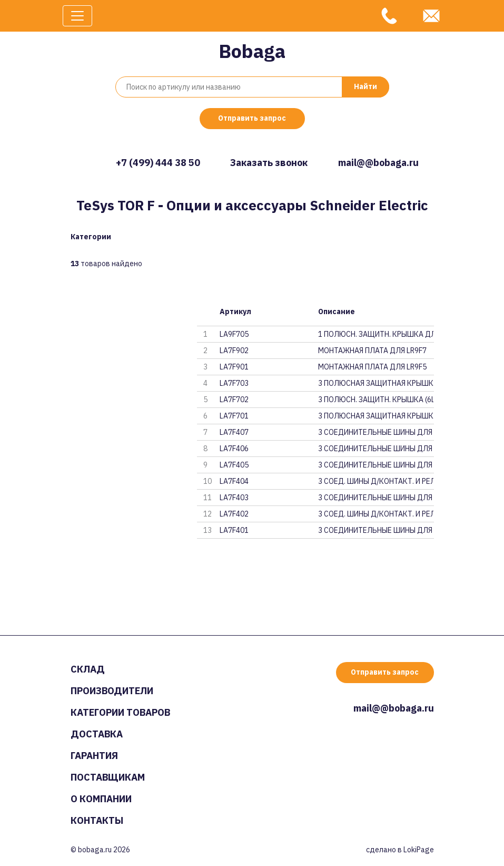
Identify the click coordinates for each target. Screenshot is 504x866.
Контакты (97, 820)
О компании (101, 799)
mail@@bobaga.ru (378, 163)
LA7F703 (234, 383)
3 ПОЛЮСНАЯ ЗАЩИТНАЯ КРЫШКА (376, 383)
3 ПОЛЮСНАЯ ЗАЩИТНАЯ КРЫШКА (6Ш (376, 416)
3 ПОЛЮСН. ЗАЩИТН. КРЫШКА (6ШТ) (376, 400)
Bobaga (252, 51)
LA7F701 (234, 416)
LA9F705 (234, 334)
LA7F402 (234, 514)
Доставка (97, 734)
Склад (88, 669)
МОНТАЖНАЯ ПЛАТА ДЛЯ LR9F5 (372, 367)
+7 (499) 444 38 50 (158, 163)
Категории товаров (120, 712)
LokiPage (419, 850)
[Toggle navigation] (77, 16)
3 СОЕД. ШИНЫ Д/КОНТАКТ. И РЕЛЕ (376, 481)
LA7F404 (234, 481)
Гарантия (94, 756)
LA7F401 (234, 530)
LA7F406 (234, 449)
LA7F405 (234, 465)
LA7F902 (234, 351)
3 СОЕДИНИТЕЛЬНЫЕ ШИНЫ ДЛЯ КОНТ (376, 432)
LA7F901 (234, 367)
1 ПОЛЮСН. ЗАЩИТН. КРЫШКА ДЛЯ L (376, 334)
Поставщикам (108, 777)
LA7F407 (234, 432)
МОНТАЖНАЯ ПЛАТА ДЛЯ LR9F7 (372, 351)
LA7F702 (234, 400)
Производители (112, 691)
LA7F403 (234, 498)
